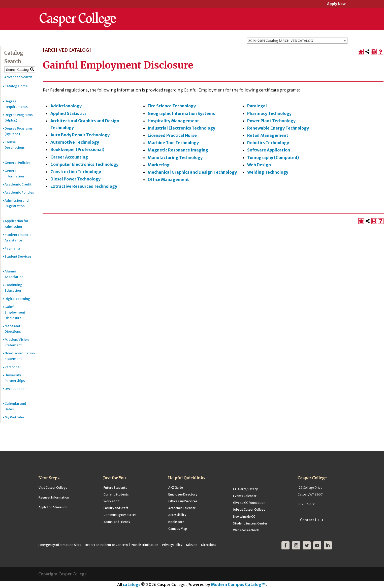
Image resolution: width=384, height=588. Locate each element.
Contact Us (310, 520)
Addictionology (66, 106)
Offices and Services (183, 501)
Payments (13, 248)
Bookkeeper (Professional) (77, 149)
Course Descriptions (15, 145)
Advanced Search (18, 77)
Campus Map (178, 529)
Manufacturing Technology (175, 158)
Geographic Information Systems (181, 113)
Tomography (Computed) (273, 158)
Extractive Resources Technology (84, 186)
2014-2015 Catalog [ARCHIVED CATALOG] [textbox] (281, 41)
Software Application (269, 150)
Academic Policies (19, 192)
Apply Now (336, 4)
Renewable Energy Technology (278, 128)
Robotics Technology (268, 143)
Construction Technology (76, 172)
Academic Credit (18, 184)
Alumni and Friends (117, 522)
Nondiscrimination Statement (20, 356)
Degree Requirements (16, 104)
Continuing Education (13, 288)
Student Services (18, 256)
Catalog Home (16, 86)
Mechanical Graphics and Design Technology (192, 172)
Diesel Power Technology (75, 179)
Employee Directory (183, 494)
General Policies (18, 163)
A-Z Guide (176, 488)
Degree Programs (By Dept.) (19, 131)
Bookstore (176, 522)
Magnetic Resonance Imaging (178, 150)
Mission (192, 545)
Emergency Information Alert (60, 545)
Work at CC (112, 501)
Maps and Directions (13, 329)
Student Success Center (250, 523)
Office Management (168, 179)
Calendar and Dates (15, 406)
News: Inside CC (244, 517)
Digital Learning (17, 299)
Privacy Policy (172, 545)
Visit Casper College (53, 488)
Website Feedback (246, 530)
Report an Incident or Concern (106, 545)
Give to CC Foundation (249, 503)
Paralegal (257, 106)
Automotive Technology (75, 142)
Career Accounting (69, 157)
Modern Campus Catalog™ (238, 584)
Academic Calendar (182, 508)
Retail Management (268, 135)
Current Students (116, 494)
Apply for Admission (53, 507)
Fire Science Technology (172, 106)
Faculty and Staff (116, 508)
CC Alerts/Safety (245, 489)
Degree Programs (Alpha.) (19, 118)
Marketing (159, 165)
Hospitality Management (173, 121)
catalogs (132, 584)
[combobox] (297, 41)
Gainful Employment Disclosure (15, 312)
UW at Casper (15, 389)
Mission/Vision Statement (17, 342)
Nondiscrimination (145, 545)
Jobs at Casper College (249, 509)
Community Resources (120, 515)
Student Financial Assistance (19, 238)
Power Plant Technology (271, 121)
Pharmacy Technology (269, 113)
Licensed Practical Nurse (172, 135)
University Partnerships (15, 378)
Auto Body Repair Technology (80, 135)
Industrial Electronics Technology (181, 128)
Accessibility (177, 515)
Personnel (13, 367)
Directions (209, 545)
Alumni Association (14, 274)
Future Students (115, 488)
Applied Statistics (68, 113)
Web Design (259, 165)
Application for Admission (16, 224)
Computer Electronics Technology (84, 164)
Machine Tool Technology (173, 143)
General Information (14, 174)
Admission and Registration (17, 203)
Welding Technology (268, 172)
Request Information (54, 497)
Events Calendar (245, 496)
